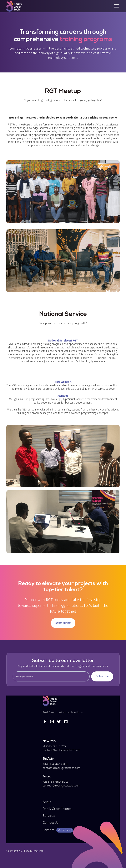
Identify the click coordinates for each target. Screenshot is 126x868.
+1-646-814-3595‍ (54, 746)
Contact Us (51, 823)
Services (49, 816)
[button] (116, 6)
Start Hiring (63, 623)
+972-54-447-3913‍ (55, 764)
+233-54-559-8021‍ (55, 782)
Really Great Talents (57, 809)
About (47, 802)
